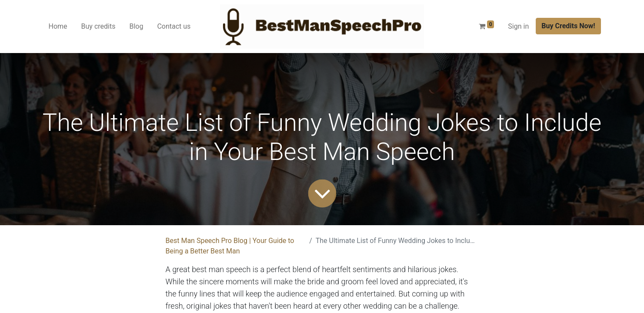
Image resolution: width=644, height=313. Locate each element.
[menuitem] (58, 27)
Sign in (518, 26)
